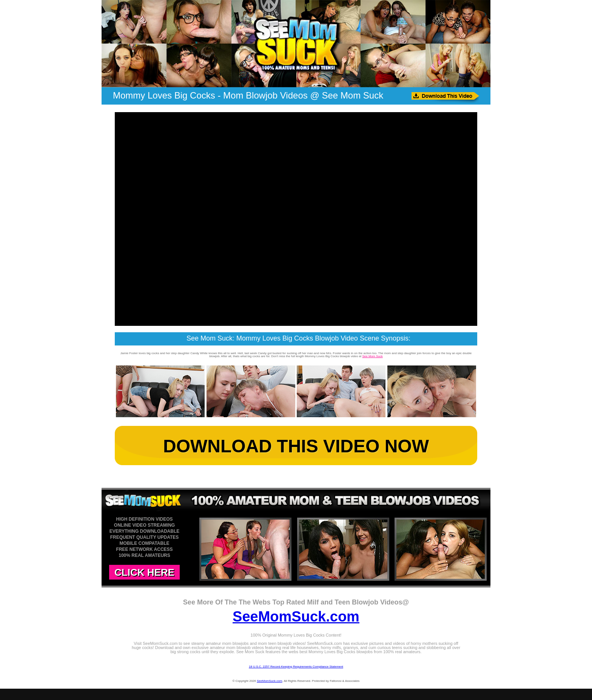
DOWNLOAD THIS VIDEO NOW (296, 446)
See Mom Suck (373, 356)
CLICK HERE (144, 572)
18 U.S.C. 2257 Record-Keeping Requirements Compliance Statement (296, 667)
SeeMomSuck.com (296, 617)
